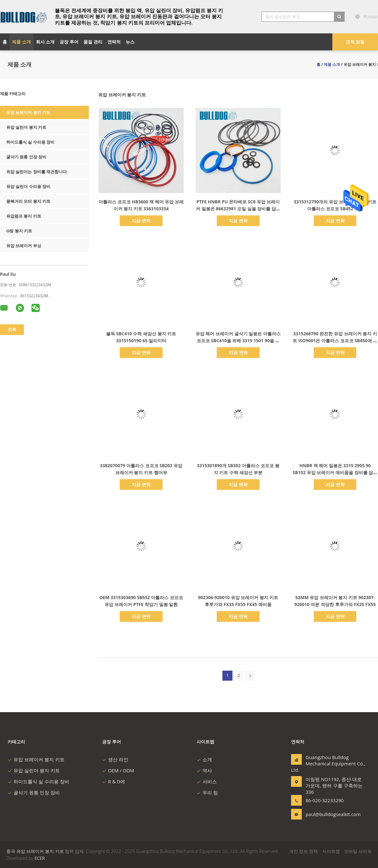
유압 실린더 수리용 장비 (28, 186)
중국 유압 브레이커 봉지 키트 (35, 851)
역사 (204, 770)
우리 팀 (207, 792)
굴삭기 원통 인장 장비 (26, 157)
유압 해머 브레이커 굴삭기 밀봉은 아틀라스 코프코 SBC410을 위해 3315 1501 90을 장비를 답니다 (238, 340)
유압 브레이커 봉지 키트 (28, 112)
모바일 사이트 (358, 851)
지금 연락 (141, 221)
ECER (40, 858)
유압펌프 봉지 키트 (24, 216)
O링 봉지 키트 (19, 231)
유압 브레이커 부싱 (24, 246)
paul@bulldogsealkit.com (325, 814)
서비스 (207, 781)
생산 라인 (115, 759)
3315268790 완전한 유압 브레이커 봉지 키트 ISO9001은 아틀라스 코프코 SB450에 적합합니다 (335, 340)
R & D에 (114, 781)
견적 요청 (355, 42)
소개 (204, 759)
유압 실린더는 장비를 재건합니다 (37, 172)
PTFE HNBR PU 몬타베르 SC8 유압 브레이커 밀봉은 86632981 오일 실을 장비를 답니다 (238, 209)
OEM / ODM (118, 770)
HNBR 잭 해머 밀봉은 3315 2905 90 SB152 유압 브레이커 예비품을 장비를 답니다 (335, 472)
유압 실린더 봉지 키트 (26, 127)
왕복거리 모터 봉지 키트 (28, 201)
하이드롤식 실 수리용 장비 (30, 142)
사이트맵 (331, 851)
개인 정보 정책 (304, 851)
